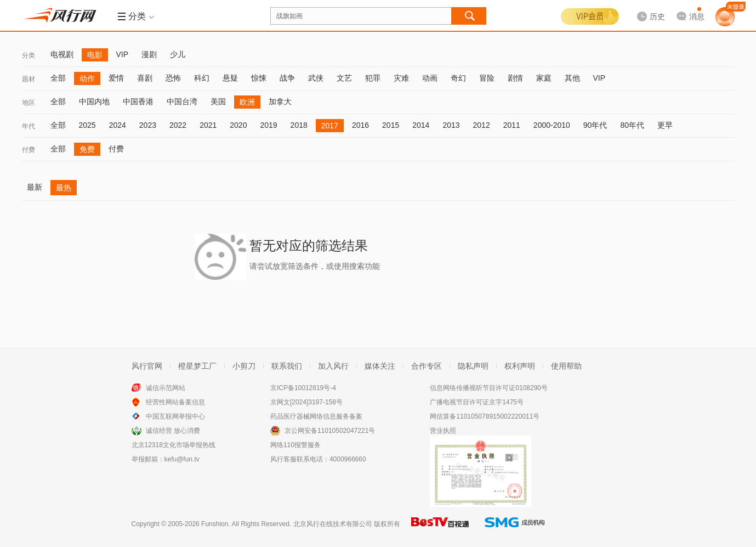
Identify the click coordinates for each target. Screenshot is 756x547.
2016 (360, 125)
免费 (87, 149)
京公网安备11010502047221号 (330, 431)
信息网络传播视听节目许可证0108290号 (489, 388)
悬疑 (230, 78)
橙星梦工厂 (197, 366)
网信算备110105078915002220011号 (485, 416)
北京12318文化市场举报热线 (174, 445)
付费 (29, 150)
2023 (148, 125)
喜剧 (145, 78)
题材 (29, 79)
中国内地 (94, 101)
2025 (87, 125)
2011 (512, 125)
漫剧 (149, 54)
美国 (218, 101)
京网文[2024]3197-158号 (306, 402)
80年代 (632, 125)
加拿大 (280, 101)
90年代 (595, 125)
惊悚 (259, 78)
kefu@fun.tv (182, 459)
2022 (178, 125)
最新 (35, 187)
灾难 (401, 78)
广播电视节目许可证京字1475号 (477, 402)
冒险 (487, 78)
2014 (421, 125)
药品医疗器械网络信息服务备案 (316, 416)
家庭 (544, 78)
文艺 (344, 78)
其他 (572, 78)
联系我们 (287, 366)
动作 (87, 78)
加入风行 (333, 366)
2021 (208, 125)
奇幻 (458, 78)
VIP (123, 54)
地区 (29, 103)
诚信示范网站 (166, 388)
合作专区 (427, 366)
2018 (299, 125)
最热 (64, 188)
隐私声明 (473, 366)
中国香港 (138, 101)
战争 (287, 78)
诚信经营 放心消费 (173, 431)
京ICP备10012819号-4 (303, 388)
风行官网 (147, 366)
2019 (268, 125)
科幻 (202, 78)
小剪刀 (244, 366)
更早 (665, 125)
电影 (95, 55)
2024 (118, 125)
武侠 (316, 78)
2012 (482, 125)
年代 (29, 126)
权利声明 (520, 366)
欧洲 (247, 102)
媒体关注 (380, 366)
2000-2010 (552, 125)
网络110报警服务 (295, 445)
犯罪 (373, 78)
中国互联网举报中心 (175, 416)
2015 (391, 125)
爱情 (116, 78)
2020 (238, 125)
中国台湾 (182, 101)
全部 (58, 78)
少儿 (178, 54)
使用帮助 (566, 366)
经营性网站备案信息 (175, 402)
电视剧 (62, 54)
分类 (29, 55)
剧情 (515, 78)
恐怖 (173, 78)
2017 (330, 126)
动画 (430, 78)
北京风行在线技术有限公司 (333, 524)
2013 (451, 125)
